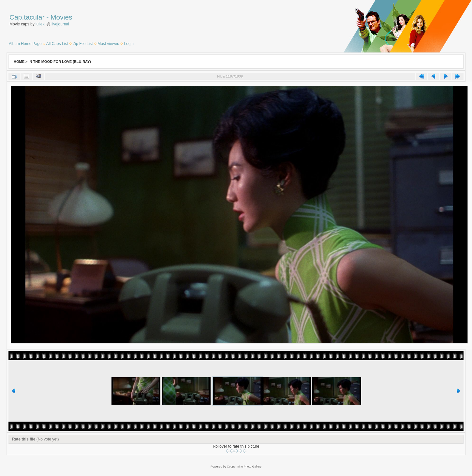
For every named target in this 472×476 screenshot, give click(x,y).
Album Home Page (25, 44)
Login (129, 44)
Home (19, 62)
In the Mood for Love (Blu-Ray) (60, 62)
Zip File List (83, 44)
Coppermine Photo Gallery (244, 467)
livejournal (60, 24)
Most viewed (108, 44)
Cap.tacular (27, 17)
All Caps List (57, 44)
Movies (61, 17)
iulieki (40, 24)
